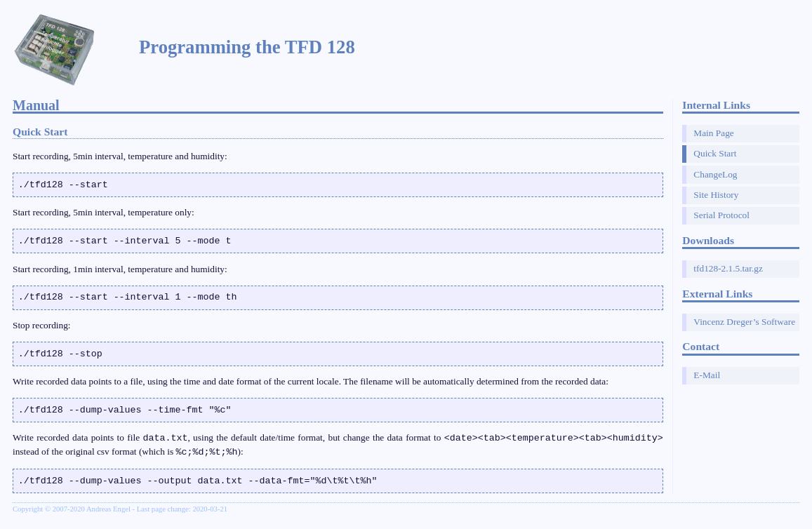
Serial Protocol (721, 215)
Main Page (713, 133)
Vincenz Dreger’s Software (744, 322)
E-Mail (707, 375)
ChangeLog (715, 174)
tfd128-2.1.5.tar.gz (728, 268)
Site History (716, 195)
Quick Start (715, 153)
